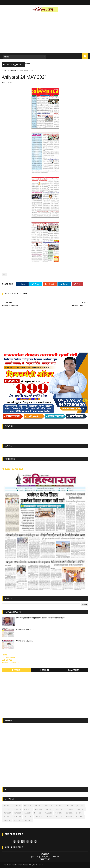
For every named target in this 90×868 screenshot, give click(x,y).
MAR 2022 (60, 809)
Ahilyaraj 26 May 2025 (25, 629)
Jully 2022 (39, 809)
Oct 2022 (17, 817)
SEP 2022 (69, 813)
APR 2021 (39, 817)
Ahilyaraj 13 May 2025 (25, 641)
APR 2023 (17, 809)
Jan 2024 (79, 813)
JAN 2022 (17, 805)
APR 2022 (70, 809)
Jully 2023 (80, 805)
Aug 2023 (49, 809)
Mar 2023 (28, 805)
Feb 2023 (59, 805)
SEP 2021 (28, 820)
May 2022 (38, 813)
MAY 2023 (49, 805)
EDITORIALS (7, 660)
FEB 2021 (49, 817)
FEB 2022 (38, 805)
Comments (74, 670)
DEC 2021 (7, 805)
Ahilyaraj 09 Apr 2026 (12, 469)
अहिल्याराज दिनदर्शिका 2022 (12, 663)
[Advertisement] (45, 33)
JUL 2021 (59, 817)
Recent (16, 670)
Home (4, 70)
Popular (45, 670)
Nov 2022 (18, 820)
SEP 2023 (18, 813)
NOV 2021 (28, 809)
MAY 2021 (7, 820)
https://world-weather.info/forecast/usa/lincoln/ (45, 435)
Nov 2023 (81, 809)
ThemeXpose (23, 865)
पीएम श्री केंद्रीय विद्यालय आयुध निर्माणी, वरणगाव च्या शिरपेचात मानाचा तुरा (40, 618)
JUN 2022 (69, 805)
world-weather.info (45, 432)
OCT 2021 (59, 813)
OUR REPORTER (9, 657)
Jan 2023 (28, 813)
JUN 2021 (69, 817)
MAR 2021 (80, 817)
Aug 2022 (48, 813)
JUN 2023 (7, 809)
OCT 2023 (7, 813)
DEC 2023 (7, 817)
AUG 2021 (28, 817)
